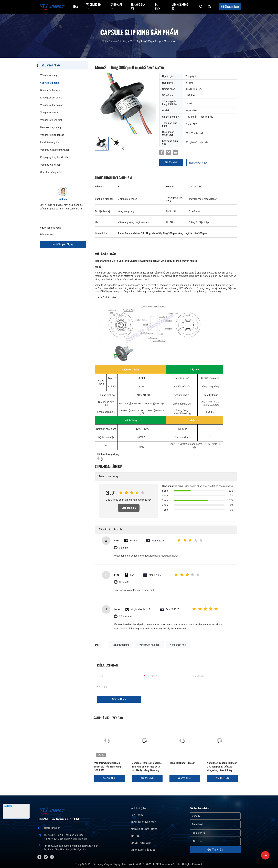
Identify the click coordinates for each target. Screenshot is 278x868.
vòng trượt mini (121, 645)
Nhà (76, 7)
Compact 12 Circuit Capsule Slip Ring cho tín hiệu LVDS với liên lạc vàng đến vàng (147, 767)
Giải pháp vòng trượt (51, 172)
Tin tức (135, 836)
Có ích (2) (124, 582)
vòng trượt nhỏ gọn (149, 645)
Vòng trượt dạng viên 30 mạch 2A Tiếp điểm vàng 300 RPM (108, 767)
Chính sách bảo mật (143, 850)
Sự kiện (158, 7)
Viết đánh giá (129, 508)
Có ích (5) (124, 548)
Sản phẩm (137, 815)
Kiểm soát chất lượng (144, 829)
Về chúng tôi (138, 808)
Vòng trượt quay (49, 75)
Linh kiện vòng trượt (51, 142)
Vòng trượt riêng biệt (51, 120)
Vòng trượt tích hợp (50, 165)
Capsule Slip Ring (118, 41)
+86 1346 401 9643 (66, 235)
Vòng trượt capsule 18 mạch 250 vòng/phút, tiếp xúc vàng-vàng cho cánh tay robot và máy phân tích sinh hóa (222, 767)
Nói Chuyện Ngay (230, 7)
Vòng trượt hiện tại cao (52, 135)
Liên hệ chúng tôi (180, 7)
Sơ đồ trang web (141, 843)
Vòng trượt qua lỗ (49, 113)
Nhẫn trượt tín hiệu (50, 90)
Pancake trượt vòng (51, 127)
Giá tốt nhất (171, 163)
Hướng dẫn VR (138, 7)
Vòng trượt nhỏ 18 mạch (182, 763)
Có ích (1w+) (126, 617)
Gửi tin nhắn (119, 699)
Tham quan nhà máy (143, 822)
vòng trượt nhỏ (178, 645)
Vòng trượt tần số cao (52, 105)
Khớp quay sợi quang (51, 98)
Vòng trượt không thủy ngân (55, 150)
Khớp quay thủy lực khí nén (54, 157)
